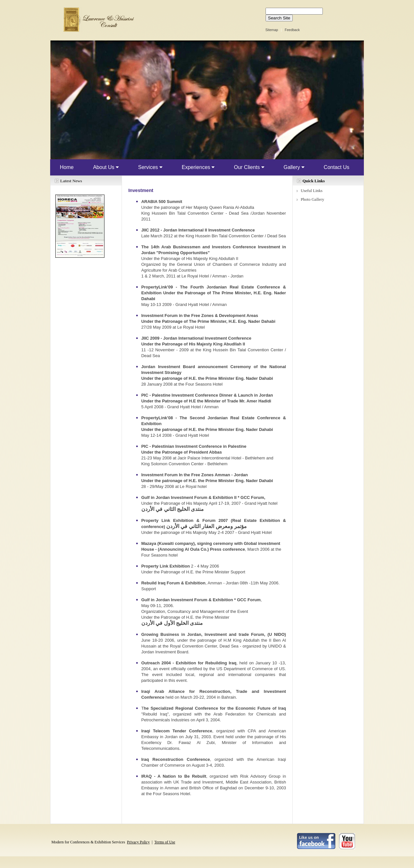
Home (67, 167)
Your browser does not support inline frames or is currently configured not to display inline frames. (207, 100)
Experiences (198, 167)
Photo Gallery (313, 199)
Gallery (294, 167)
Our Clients (249, 167)
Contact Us (337, 167)
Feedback (292, 30)
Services (150, 167)
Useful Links (312, 191)
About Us (106, 167)
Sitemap (272, 30)
